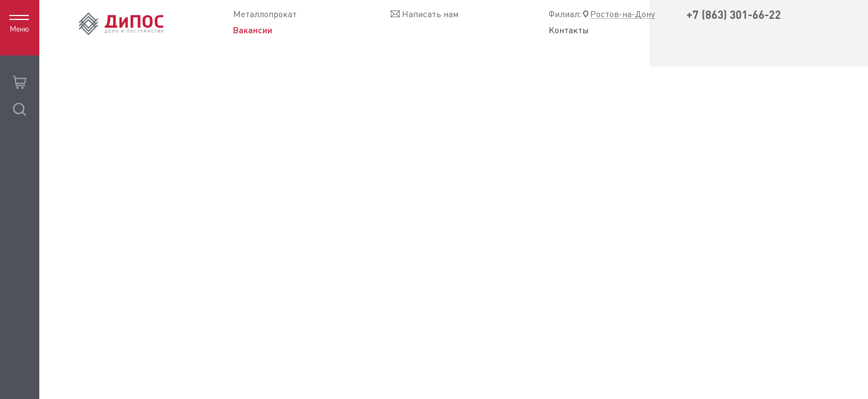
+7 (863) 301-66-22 (734, 15)
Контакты (569, 30)
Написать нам (430, 14)
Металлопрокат (265, 14)
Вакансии (253, 30)
